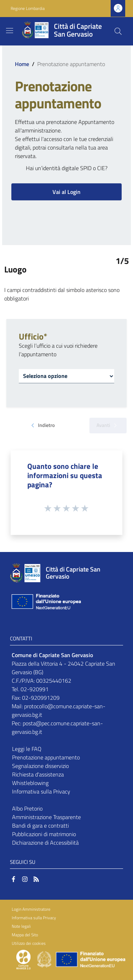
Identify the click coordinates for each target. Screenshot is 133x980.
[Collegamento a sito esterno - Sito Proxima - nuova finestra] (23, 959)
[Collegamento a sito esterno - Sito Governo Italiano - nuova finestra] (45, 959)
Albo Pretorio (27, 808)
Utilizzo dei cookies (29, 943)
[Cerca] (118, 31)
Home (22, 64)
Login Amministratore (31, 909)
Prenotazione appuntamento (46, 757)
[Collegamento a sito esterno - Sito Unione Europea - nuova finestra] (45, 602)
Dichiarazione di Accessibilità (45, 843)
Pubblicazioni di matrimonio (44, 834)
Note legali (21, 926)
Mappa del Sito (25, 935)
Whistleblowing (30, 783)
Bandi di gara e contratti (40, 825)
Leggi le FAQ (27, 749)
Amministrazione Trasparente (46, 817)
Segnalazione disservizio (40, 766)
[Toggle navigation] (10, 31)
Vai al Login (66, 192)
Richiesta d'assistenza (38, 774)
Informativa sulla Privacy (41, 791)
